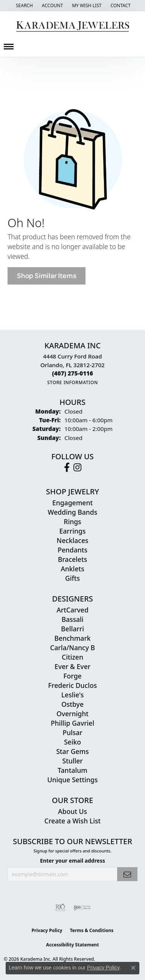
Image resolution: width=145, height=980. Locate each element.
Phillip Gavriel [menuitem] (72, 723)
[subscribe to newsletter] (127, 874)
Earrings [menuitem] (73, 531)
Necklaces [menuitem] (72, 540)
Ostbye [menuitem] (72, 704)
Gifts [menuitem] (72, 578)
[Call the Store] (72, 373)
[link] (120, 6)
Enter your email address (72, 861)
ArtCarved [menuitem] (72, 610)
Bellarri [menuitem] (72, 629)
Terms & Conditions (92, 930)
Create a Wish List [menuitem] (72, 821)
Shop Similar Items (47, 276)
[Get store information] (72, 382)
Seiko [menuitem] (72, 742)
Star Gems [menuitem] (72, 751)
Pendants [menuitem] (72, 550)
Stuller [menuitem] (72, 761)
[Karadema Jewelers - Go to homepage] (72, 27)
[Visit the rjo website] (60, 908)
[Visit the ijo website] (82, 908)
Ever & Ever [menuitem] (72, 666)
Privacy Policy (47, 930)
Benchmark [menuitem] (72, 638)
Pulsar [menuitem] (72, 732)
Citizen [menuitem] (72, 657)
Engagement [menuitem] (72, 503)
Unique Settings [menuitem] (73, 780)
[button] (24, 6)
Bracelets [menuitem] (73, 559)
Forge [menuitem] (72, 676)
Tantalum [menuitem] (72, 770)
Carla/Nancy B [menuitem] (72, 648)
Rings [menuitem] (72, 522)
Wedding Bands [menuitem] (72, 512)
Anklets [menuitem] (72, 569)
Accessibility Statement (72, 945)
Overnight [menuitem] (72, 714)
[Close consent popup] (133, 968)
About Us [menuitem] (72, 811)
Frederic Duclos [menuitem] (72, 685)
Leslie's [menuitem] (73, 695)
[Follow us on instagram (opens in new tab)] (77, 468)
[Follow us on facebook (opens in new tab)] (67, 468)
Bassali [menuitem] (72, 619)
